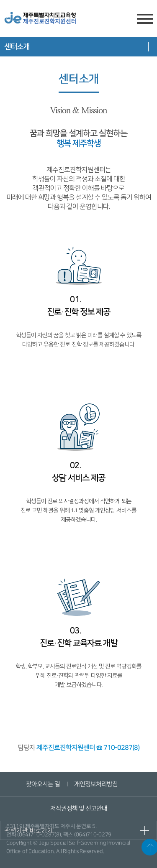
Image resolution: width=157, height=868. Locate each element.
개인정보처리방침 (96, 784)
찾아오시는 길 (43, 784)
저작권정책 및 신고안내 (78, 808)
